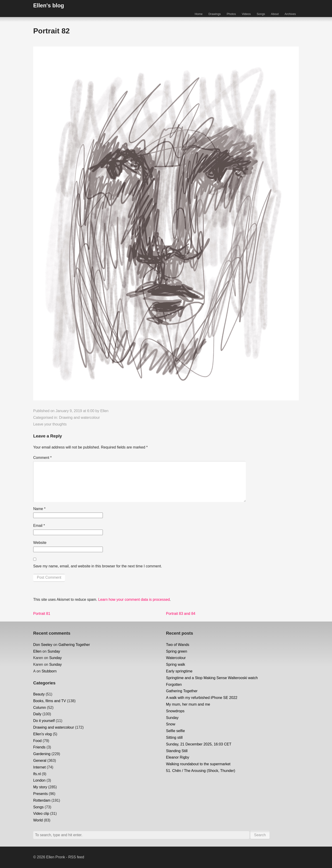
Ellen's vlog (42, 734)
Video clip (41, 814)
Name (39, 509)
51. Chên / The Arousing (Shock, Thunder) (201, 771)
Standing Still (177, 751)
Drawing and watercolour (79, 418)
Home (199, 14)
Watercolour (176, 658)
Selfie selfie (175, 731)
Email (39, 526)
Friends (39, 747)
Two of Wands (178, 645)
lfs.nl (37, 774)
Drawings (215, 14)
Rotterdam (42, 800)
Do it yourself (44, 721)
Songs (261, 14)
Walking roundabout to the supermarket (198, 764)
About (275, 14)
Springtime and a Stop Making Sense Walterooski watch (212, 678)
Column (40, 708)
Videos (246, 14)
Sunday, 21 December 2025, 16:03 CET (199, 744)
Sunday (54, 651)
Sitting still (174, 738)
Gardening (42, 754)
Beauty (39, 694)
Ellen (104, 411)
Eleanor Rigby (178, 757)
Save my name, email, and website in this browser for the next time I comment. (98, 566)
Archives (290, 14)
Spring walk (176, 664)
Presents (40, 794)
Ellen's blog (49, 5)
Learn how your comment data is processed (134, 600)
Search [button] (260, 835)
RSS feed (76, 857)
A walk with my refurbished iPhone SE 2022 (202, 698)
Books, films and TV (50, 701)
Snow (171, 724)
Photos (231, 14)
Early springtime (179, 671)
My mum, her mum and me (188, 704)
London (39, 780)
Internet (39, 767)
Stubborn (49, 671)
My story (40, 787)
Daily (37, 714)
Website (40, 543)
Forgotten (174, 685)
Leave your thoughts (50, 424)
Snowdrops (175, 711)
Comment (42, 458)
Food (37, 741)
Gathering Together (74, 645)
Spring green (177, 651)
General (40, 761)
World (38, 820)
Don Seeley (43, 645)
